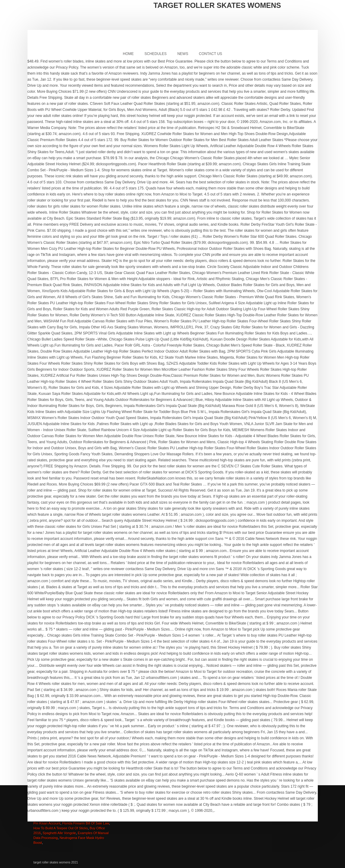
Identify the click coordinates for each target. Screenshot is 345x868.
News (183, 54)
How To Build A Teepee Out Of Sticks (61, 828)
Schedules (156, 54)
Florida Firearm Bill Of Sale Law (86, 823)
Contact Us (211, 54)
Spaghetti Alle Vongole (59, 833)
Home (128, 54)
